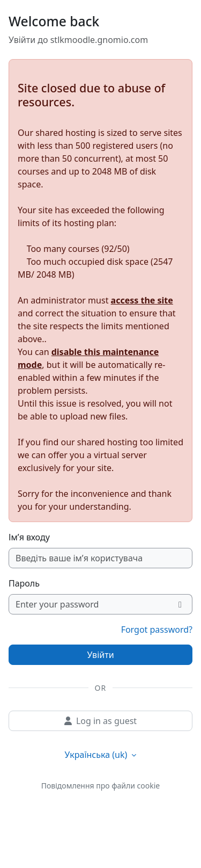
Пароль (24, 583)
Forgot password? (157, 630)
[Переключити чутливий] (180, 604)
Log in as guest (100, 721)
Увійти (100, 655)
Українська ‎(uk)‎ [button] (97, 755)
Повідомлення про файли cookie (100, 786)
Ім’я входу (29, 537)
